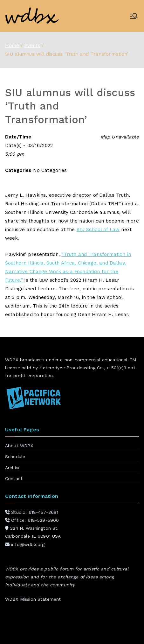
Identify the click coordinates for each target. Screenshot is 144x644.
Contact (14, 478)
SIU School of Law (98, 230)
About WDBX (19, 446)
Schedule (15, 456)
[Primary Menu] (134, 16)
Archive (13, 468)
